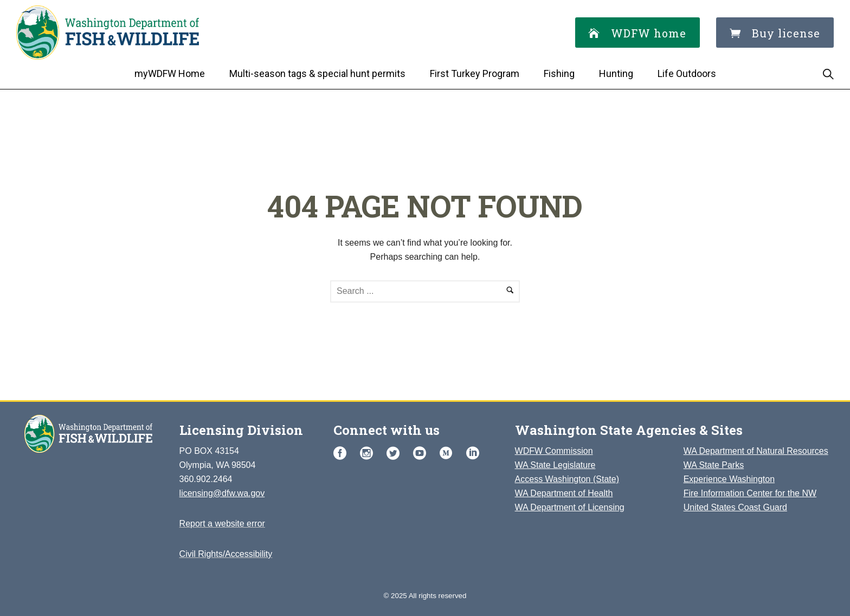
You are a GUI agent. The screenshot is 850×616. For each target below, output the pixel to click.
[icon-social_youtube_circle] (422, 454)
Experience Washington (729, 479)
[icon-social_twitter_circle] (396, 454)
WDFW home (637, 33)
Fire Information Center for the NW (750, 493)
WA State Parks (714, 465)
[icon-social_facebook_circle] (343, 454)
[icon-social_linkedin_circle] (473, 454)
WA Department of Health (564, 493)
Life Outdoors (687, 73)
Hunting (616, 73)
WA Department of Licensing (570, 507)
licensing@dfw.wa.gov (222, 493)
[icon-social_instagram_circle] (369, 454)
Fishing (559, 73)
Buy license (775, 33)
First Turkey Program (475, 73)
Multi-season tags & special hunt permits (317, 73)
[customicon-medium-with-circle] (449, 453)
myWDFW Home (170, 73)
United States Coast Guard (735, 507)
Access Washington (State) (567, 479)
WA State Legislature (555, 465)
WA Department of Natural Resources (756, 451)
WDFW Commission (554, 451)
